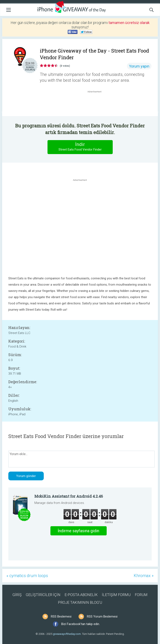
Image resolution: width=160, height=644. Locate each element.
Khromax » (144, 576)
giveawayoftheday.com (67, 634)
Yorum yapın (139, 66)
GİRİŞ (17, 595)
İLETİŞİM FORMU (116, 595)
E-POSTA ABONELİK (81, 595)
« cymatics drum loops (27, 576)
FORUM (141, 595)
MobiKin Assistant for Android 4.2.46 (69, 496)
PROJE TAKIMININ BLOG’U (80, 602)
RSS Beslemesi (61, 616)
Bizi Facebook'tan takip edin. (81, 624)
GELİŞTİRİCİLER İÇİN (43, 595)
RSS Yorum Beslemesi (102, 616)
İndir (80, 147)
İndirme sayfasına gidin (78, 531)
